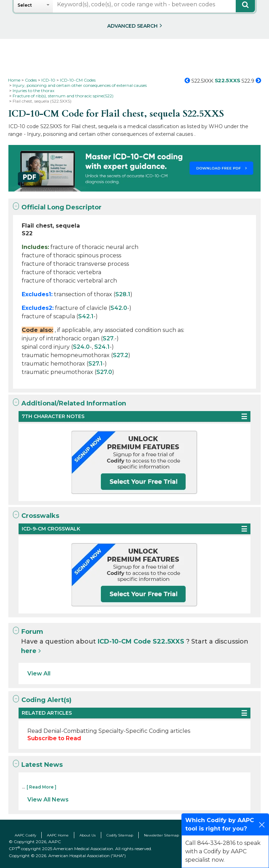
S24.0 (81, 347)
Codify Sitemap (120, 835)
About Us (88, 835)
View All (39, 673)
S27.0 (104, 372)
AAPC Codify (25, 835)
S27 (108, 338)
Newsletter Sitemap (161, 835)
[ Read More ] (42, 787)
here (29, 651)
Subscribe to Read (54, 738)
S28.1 (123, 294)
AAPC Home (58, 835)
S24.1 (102, 347)
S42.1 (86, 316)
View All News (48, 800)
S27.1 (95, 364)
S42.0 (119, 308)
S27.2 (120, 355)
